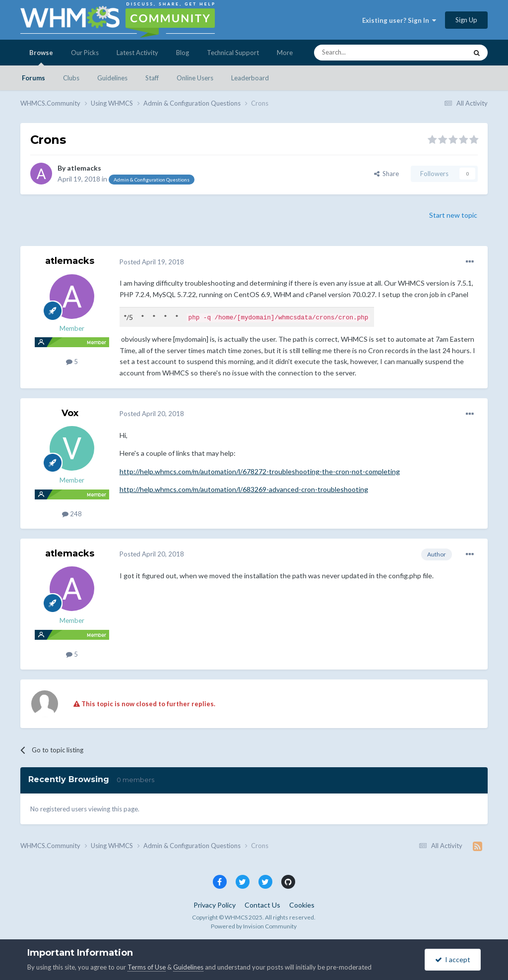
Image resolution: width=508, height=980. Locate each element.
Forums (33, 78)
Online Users (195, 78)
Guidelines (112, 78)
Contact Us (262, 905)
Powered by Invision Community (254, 926)
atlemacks (84, 168)
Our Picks (85, 53)
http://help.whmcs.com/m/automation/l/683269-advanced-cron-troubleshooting (244, 489)
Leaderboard (250, 78)
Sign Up (466, 20)
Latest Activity (137, 53)
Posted (152, 262)
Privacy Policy (215, 905)
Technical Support (233, 53)
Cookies (302, 905)
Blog (183, 53)
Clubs (71, 78)
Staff (152, 78)
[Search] (367, 53)
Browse (41, 57)
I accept (453, 959)
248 (72, 513)
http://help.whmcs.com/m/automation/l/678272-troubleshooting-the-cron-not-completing (260, 471)
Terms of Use (147, 967)
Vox (70, 413)
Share (386, 174)
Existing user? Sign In (399, 20)
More (285, 53)
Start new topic (453, 215)
